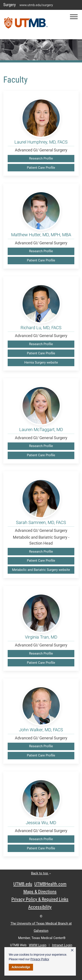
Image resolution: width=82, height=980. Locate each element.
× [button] (72, 950)
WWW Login (38, 945)
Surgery (10, 5)
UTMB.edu (23, 884)
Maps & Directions (40, 892)
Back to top (41, 873)
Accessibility (40, 907)
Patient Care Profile (41, 168)
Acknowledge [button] (21, 967)
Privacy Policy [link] (40, 959)
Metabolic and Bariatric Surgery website (41, 570)
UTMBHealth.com (50, 884)
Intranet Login (62, 945)
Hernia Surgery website (41, 362)
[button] (74, 17)
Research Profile (41, 158)
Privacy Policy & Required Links (40, 899)
